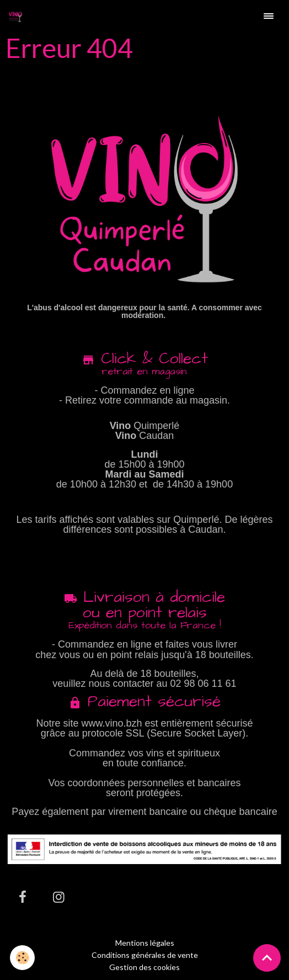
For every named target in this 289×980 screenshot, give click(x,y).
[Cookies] (22, 958)
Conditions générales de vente (145, 955)
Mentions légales (145, 943)
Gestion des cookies (144, 967)
